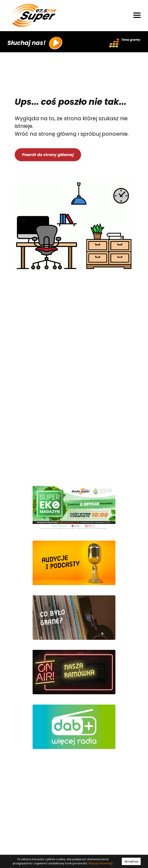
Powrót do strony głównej (48, 155)
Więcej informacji (101, 863)
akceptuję (131, 861)
